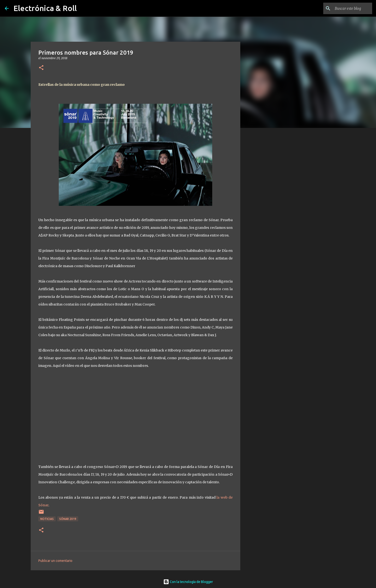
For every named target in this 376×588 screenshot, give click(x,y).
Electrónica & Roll (45, 8)
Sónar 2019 (68, 519)
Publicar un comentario (55, 561)
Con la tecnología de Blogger (188, 582)
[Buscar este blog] (347, 8)
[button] (41, 68)
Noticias (47, 519)
